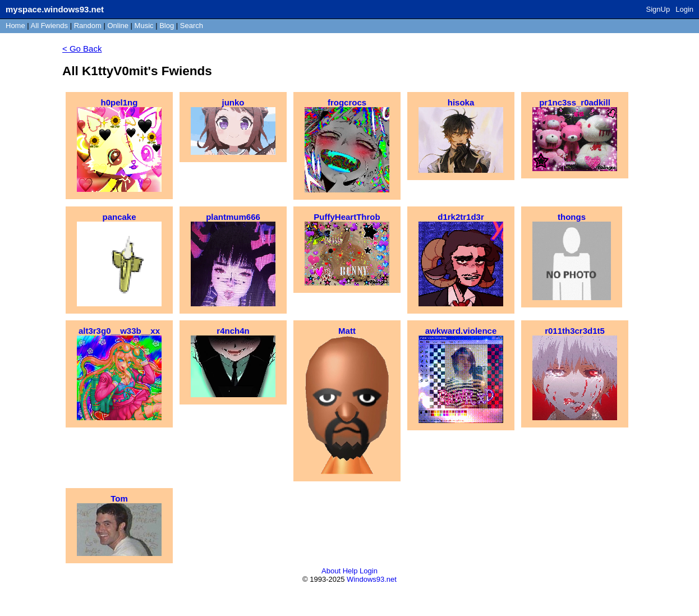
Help (350, 571)
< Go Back (82, 49)
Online (118, 26)
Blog (167, 26)
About (331, 571)
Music (144, 26)
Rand (88, 26)
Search (192, 26)
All (49, 26)
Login (684, 9)
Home (15, 26)
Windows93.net (372, 579)
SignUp (658, 9)
